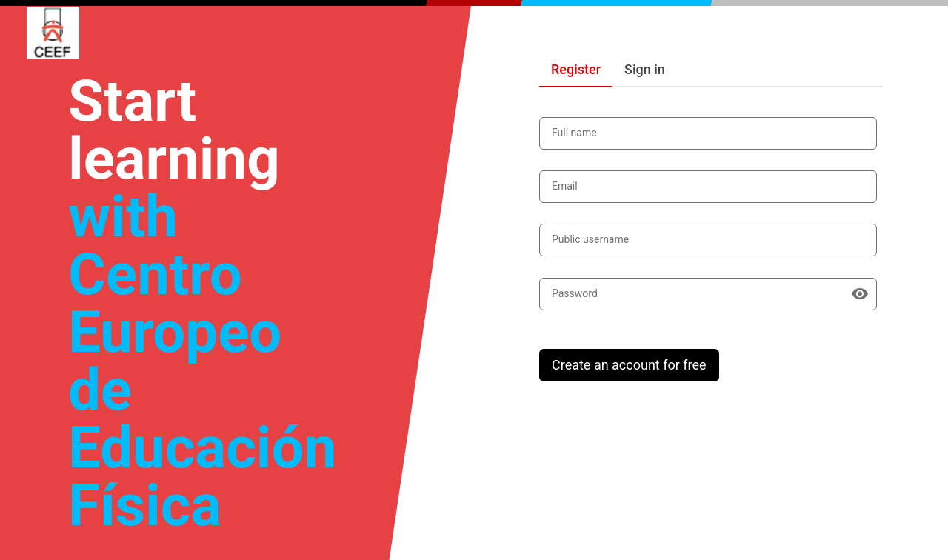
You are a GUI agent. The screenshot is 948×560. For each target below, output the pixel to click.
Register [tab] (576, 69)
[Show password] (860, 294)
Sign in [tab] (645, 69)
